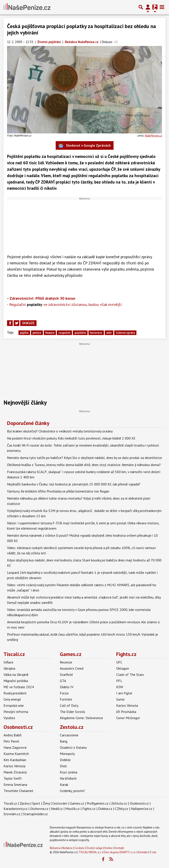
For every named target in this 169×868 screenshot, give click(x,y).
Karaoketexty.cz (16, 809)
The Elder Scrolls (73, 712)
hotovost (96, 333)
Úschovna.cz (39, 809)
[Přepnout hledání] (141, 7)
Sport (36, 803)
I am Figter (124, 693)
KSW (120, 687)
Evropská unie (14, 705)
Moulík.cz (73, 809)
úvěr (109, 333)
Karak (64, 785)
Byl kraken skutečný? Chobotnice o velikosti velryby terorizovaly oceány (60, 431)
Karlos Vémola (127, 705)
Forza (64, 693)
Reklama (55, 848)
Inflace (8, 662)
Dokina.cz (105, 809)
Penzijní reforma (16, 712)
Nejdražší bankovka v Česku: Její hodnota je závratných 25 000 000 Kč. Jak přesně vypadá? (74, 484)
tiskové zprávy (125, 333)
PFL (119, 681)
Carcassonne (69, 735)
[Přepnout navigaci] (148, 7)
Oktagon (123, 668)
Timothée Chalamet (18, 791)
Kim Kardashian (15, 760)
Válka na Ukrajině (16, 675)
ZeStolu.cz (119, 803)
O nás (153, 852)
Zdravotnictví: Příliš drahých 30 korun (42, 298)
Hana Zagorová (15, 747)
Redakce (67, 848)
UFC (119, 662)
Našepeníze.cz (142, 809)
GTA (63, 681)
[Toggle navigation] (162, 7)
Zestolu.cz (72, 727)
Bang (64, 741)
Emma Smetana (15, 785)
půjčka (24, 333)
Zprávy (25, 803)
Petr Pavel (11, 741)
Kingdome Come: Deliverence (81, 718)
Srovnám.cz (12, 814)
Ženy (46, 803)
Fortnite (66, 699)
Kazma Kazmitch (16, 754)
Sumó (120, 699)
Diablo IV (67, 687)
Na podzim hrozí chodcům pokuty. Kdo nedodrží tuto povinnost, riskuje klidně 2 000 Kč (71, 438)
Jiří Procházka (126, 712)
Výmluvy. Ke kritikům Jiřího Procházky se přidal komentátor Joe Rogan (58, 491)
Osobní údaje (94, 848)
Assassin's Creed (72, 668)
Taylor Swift (13, 778)
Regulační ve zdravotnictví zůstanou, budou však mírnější (65, 304)
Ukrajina (9, 668)
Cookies (79, 848)
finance (50, 333)
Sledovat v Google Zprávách (85, 146)
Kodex (109, 848)
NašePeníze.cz (153, 136)
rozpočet (64, 333)
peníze (37, 333)
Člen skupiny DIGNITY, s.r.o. (120, 852)
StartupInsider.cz (35, 814)
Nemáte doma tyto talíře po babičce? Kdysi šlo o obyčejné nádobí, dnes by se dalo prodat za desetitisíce (84, 458)
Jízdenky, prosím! (72, 791)
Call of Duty (69, 705)
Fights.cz (126, 654)
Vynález (9, 718)
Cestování (60, 803)
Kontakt (119, 848)
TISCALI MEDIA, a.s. (90, 852)
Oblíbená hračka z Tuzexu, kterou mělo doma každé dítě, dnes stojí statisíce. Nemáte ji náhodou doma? (84, 465)
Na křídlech (68, 778)
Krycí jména (69, 772)
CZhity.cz (122, 809)
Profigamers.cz (98, 803)
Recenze (66, 662)
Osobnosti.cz (18, 727)
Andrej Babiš (13, 735)
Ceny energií (12, 699)
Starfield (66, 675)
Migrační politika (16, 681)
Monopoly (67, 754)
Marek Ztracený (15, 772)
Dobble (65, 760)
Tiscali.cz (14, 654)
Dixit (63, 766)
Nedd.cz (57, 809)
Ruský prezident (15, 693)
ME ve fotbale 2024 (19, 687)
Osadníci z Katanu (73, 747)
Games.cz (71, 654)
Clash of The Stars (130, 675)
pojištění (80, 333)
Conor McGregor (128, 718)
